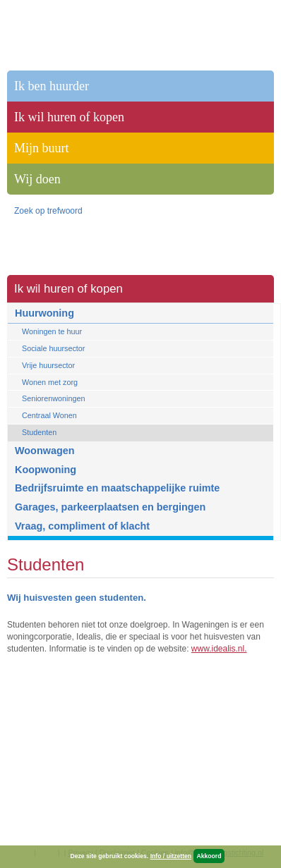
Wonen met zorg (50, 382)
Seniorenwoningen (53, 398)
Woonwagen (44, 451)
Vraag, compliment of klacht (82, 526)
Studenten (39, 432)
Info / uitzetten (171, 856)
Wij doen (37, 179)
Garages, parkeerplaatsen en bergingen (110, 507)
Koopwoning (46, 470)
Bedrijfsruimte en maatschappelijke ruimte (117, 488)
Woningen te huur (52, 331)
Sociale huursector (53, 348)
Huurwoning (44, 313)
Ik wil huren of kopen (68, 289)
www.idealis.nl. (219, 649)
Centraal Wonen (49, 415)
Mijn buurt (42, 148)
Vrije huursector (48, 365)
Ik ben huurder (52, 86)
